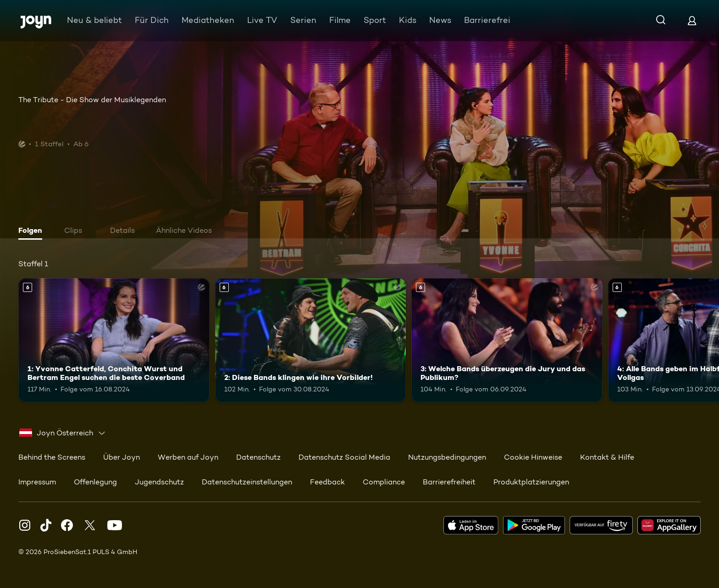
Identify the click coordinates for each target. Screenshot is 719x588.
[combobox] (63, 433)
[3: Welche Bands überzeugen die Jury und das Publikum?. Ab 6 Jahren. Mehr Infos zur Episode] (507, 340)
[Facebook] (67, 525)
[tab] (33, 231)
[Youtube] (115, 525)
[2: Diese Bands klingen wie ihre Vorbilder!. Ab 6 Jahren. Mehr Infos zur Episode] (311, 340)
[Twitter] (90, 525)
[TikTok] (46, 525)
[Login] (692, 20)
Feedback (327, 482)
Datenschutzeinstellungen (247, 482)
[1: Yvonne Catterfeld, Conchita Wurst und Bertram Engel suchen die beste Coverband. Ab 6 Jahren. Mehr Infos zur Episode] (114, 340)
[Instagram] (25, 525)
